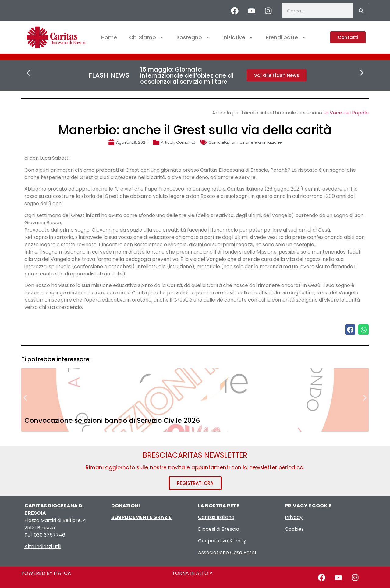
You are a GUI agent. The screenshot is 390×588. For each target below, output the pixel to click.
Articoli (168, 142)
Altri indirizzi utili (43, 546)
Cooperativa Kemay (222, 541)
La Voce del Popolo (346, 113)
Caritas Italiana (216, 517)
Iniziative (238, 37)
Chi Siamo (147, 37)
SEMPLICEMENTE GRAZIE (141, 517)
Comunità (186, 142)
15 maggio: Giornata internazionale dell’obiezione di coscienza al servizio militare (187, 75)
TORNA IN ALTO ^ (192, 573)
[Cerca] (361, 11)
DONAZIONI (126, 506)
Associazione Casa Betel (227, 553)
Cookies (294, 529)
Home (109, 37)
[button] (28, 73)
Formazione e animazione (256, 142)
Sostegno (193, 37)
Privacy (294, 517)
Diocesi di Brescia (219, 529)
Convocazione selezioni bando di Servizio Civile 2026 (112, 420)
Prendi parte (286, 37)
